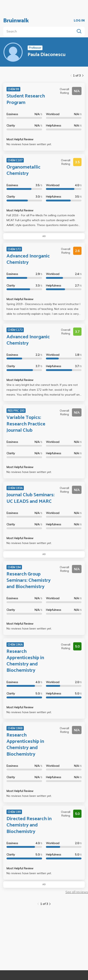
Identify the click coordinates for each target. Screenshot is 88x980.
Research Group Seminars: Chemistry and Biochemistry (29, 580)
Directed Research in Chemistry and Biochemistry (29, 825)
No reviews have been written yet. (29, 144)
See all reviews (77, 892)
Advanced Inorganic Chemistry (28, 259)
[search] (40, 31)
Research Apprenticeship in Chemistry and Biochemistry (25, 661)
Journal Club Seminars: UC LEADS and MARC (30, 498)
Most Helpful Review (20, 139)
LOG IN (79, 21)
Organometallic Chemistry (23, 170)
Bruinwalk (16, 21)
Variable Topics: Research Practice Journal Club (26, 424)
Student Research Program (26, 99)
